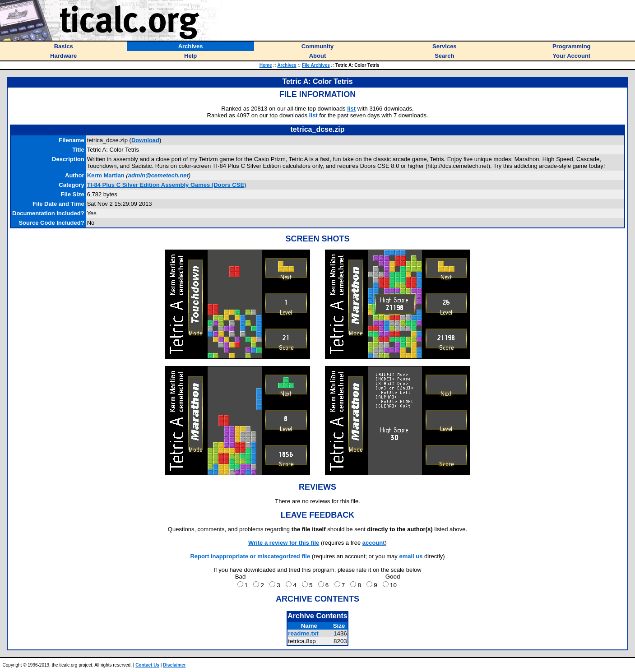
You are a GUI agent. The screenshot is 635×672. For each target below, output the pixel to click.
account (374, 543)
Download (145, 140)
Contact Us (147, 665)
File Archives (316, 65)
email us (411, 556)
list (351, 109)
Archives (287, 65)
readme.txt (303, 633)
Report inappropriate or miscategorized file (250, 556)
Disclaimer (174, 665)
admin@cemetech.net (158, 175)
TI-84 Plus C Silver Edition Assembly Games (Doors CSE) (167, 185)
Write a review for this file (284, 543)
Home (266, 65)
